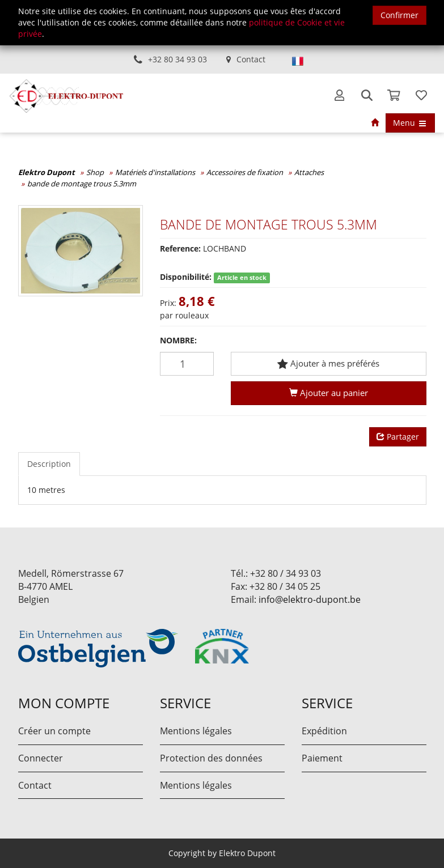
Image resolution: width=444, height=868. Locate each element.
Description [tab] (49, 464)
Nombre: (178, 340)
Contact (251, 59)
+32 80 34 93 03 (177, 59)
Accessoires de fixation (245, 172)
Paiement (322, 758)
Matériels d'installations (155, 172)
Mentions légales (196, 731)
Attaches (309, 172)
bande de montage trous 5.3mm (82, 184)
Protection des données (211, 758)
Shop (95, 172)
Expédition (324, 731)
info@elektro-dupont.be (310, 599)
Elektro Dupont (46, 172)
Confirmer (399, 15)
